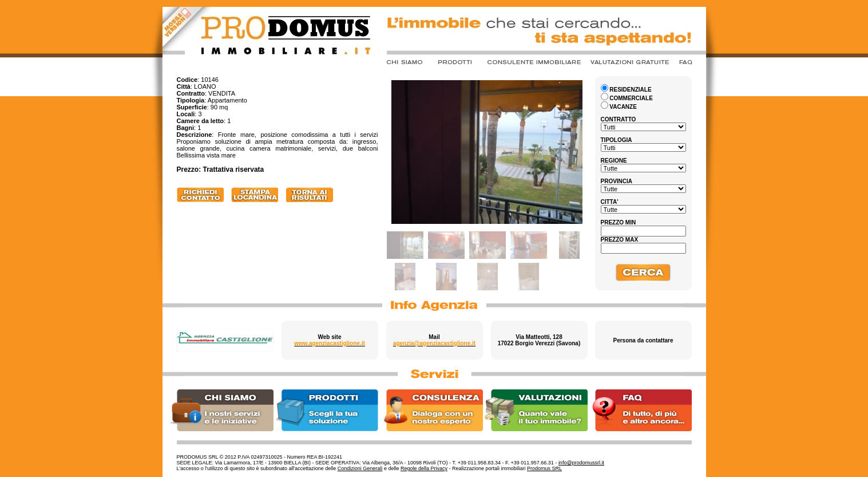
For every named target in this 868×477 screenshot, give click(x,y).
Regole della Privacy (424, 468)
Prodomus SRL (544, 468)
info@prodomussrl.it (581, 463)
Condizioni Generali (360, 468)
